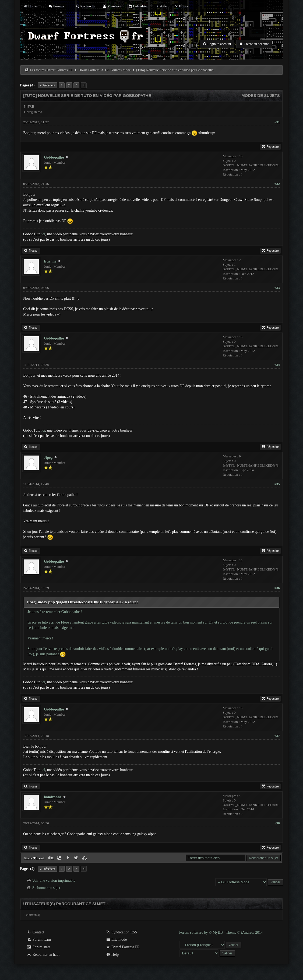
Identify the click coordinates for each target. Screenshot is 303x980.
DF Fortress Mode (118, 70)
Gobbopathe (54, 157)
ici (43, 234)
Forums (56, 6)
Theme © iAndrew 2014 (244, 932)
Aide (161, 6)
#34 (277, 365)
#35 (277, 484)
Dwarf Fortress (89, 70)
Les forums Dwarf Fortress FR (51, 70)
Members (111, 6)
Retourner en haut (43, 955)
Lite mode (116, 939)
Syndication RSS (121, 932)
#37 (277, 736)
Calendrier (138, 6)
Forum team (39, 939)
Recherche (85, 6)
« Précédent (48, 85)
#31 (277, 122)
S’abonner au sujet (46, 888)
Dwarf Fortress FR (123, 947)
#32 (277, 184)
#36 (277, 588)
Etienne (50, 261)
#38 (277, 823)
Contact (35, 932)
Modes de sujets (261, 95)
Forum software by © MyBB (202, 932)
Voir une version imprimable (54, 881)
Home (30, 6)
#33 (277, 288)
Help (112, 955)
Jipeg (48, 458)
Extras (181, 6)
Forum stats (38, 947)
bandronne (53, 797)
